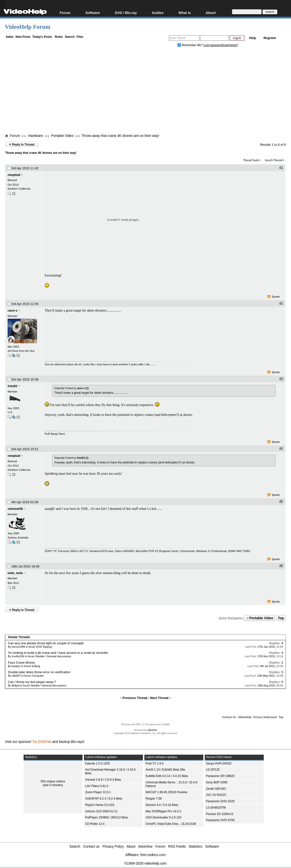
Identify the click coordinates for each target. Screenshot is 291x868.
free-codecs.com (153, 855)
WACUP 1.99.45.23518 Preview (166, 792)
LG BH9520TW (216, 808)
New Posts (23, 37)
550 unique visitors (53, 781)
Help (253, 38)
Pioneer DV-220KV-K (220, 814)
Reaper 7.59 (154, 799)
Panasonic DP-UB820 (220, 776)
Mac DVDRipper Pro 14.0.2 (163, 811)
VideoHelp (245, 717)
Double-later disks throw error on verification (39, 672)
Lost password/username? (221, 45)
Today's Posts (42, 37)
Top (281, 618)
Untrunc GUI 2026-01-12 (101, 811)
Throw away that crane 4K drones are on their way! (120, 136)
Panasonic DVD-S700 (220, 820)
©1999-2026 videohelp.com (145, 863)
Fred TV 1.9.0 (155, 763)
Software (93, 13)
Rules (59, 37)
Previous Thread (135, 698)
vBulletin (152, 730)
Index (10, 37)
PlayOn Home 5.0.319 (100, 805)
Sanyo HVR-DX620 (219, 763)
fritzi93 (12, 386)
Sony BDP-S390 (217, 782)
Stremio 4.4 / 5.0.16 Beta (162, 805)
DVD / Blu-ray (126, 13)
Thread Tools (251, 160)
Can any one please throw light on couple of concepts (46, 643)
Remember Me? (191, 45)
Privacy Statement (265, 717)
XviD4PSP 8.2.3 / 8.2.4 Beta (104, 799)
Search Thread (273, 160)
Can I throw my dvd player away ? (32, 682)
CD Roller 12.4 (95, 824)
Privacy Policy (113, 846)
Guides (158, 13)
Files (80, 37)
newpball (14, 175)
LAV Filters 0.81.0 (97, 786)
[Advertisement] (148, 92)
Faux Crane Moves (21, 663)
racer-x (13, 311)
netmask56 (15, 509)
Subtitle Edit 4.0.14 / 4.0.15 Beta (167, 776)
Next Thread (159, 698)
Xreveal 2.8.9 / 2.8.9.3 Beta (103, 780)
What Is (185, 13)
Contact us (91, 846)
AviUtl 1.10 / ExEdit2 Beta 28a (165, 770)
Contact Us (229, 717)
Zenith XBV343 (216, 789)
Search (70, 37)
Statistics (195, 846)
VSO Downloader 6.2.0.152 (164, 817)
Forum (65, 13)
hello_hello (15, 573)
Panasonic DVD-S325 (220, 801)
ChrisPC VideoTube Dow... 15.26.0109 (171, 824)
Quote (274, 297)
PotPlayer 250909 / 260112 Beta (106, 817)
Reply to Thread (22, 144)
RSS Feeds (177, 846)
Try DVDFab (42, 742)
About (211, 13)
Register (270, 38)
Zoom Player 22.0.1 (98, 792)
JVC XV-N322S (216, 795)
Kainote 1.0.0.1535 (98, 763)
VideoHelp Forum (28, 27)
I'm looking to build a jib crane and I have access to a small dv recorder (58, 653)
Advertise (145, 846)
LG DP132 (213, 770)
